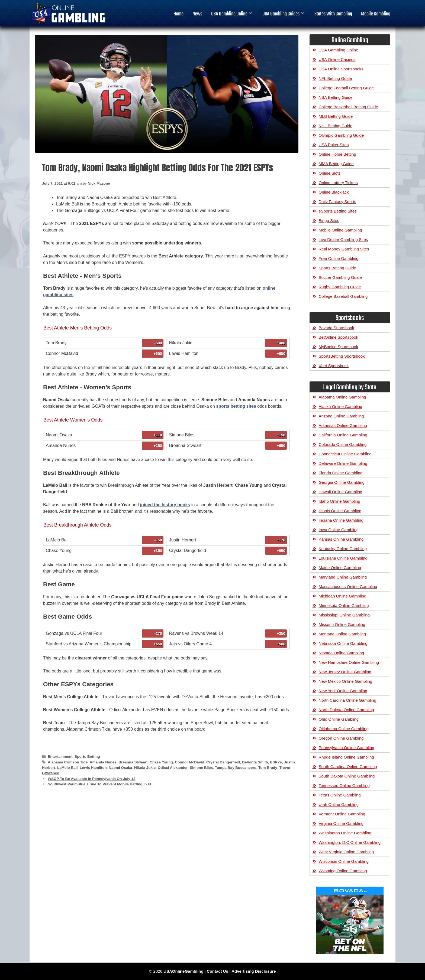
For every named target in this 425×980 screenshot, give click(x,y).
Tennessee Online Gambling (344, 785)
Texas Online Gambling (340, 795)
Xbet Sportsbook (334, 366)
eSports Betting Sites (338, 211)
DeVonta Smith (255, 762)
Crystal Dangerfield (223, 762)
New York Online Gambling (343, 691)
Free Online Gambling (339, 258)
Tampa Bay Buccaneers (236, 768)
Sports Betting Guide (337, 268)
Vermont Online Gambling (342, 814)
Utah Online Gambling (339, 804)
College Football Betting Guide (346, 88)
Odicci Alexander (173, 768)
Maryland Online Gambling (343, 577)
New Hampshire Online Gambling (349, 662)
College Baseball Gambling (343, 296)
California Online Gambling (343, 435)
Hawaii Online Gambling (341, 492)
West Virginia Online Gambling (346, 852)
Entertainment (60, 757)
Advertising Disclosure (254, 971)
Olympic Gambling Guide (341, 135)
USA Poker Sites (334, 145)
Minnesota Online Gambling (344, 605)
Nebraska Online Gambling (343, 643)
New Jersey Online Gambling (345, 672)
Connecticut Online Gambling (345, 454)
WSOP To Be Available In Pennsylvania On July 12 (91, 779)
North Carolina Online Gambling (348, 700)
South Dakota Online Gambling (347, 776)
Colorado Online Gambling (343, 444)
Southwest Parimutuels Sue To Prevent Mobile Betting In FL (100, 784)
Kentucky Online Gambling (343, 549)
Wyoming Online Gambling (343, 871)
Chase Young (161, 762)
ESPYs (276, 762)
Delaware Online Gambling (343, 463)
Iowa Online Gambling (339, 530)
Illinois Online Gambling (340, 511)
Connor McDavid (189, 762)
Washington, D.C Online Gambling (350, 842)
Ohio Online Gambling (339, 719)
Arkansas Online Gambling (343, 425)
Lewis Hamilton (93, 768)
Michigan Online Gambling (343, 596)
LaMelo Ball (67, 768)
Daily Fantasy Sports (337, 202)
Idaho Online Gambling (339, 501)
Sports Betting (87, 757)
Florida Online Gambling (341, 473)
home (178, 14)
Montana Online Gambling (342, 634)
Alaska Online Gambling (341, 406)
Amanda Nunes (103, 762)
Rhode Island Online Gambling (346, 757)
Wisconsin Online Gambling (344, 861)
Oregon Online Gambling (341, 738)
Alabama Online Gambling (342, 397)
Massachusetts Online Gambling (348, 587)
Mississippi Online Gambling (344, 615)
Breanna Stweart (133, 762)
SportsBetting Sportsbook (342, 356)
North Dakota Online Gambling (346, 710)
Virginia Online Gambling (341, 823)
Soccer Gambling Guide (340, 277)
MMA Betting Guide (336, 164)
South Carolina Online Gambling (348, 767)
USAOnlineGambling (183, 971)
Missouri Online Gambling (342, 624)
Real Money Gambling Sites (344, 249)
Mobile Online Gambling (340, 230)
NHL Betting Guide (336, 126)
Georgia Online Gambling (342, 482)
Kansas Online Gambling (341, 539)
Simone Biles (201, 768)
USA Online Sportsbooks (341, 69)
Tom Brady (268, 768)
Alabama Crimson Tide (68, 762)
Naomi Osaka (120, 768)
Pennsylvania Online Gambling (347, 748)
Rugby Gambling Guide (340, 287)
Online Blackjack (334, 192)
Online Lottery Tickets (338, 183)
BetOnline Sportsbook (339, 337)
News (197, 14)
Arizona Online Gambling (341, 416)
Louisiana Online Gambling (343, 558)
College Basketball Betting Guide (348, 107)
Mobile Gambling (376, 14)
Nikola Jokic (145, 768)
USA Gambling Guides (284, 14)
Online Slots (330, 173)
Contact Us (218, 971)
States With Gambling (333, 14)
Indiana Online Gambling (341, 520)
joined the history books (165, 505)
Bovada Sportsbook (337, 328)
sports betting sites (236, 406)
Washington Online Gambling (345, 833)
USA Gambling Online (232, 14)
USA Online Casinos (337, 59)
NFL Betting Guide (335, 78)
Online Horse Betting (337, 154)
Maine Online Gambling (340, 568)
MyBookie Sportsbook (339, 347)
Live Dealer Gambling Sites (343, 239)
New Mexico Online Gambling (346, 681)
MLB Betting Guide (336, 116)
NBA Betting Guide (336, 97)
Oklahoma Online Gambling (344, 729)
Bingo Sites (329, 220)
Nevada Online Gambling (342, 653)
